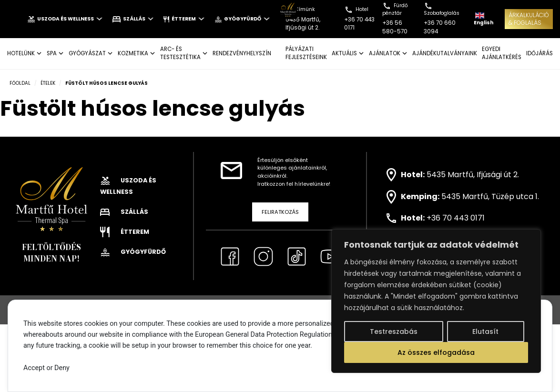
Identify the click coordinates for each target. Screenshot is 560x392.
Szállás (133, 19)
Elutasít (485, 332)
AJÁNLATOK (385, 53)
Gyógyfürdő (242, 19)
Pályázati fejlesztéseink (306, 53)
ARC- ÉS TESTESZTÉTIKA (180, 53)
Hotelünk (21, 53)
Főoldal (20, 83)
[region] (436, 301)
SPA (52, 53)
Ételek (48, 83)
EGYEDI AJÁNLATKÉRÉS (502, 53)
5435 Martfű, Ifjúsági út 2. (473, 174)
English (484, 19)
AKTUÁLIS (344, 53)
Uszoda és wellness (65, 19)
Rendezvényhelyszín (242, 53)
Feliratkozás (280, 212)
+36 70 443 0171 (456, 218)
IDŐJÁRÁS (540, 53)
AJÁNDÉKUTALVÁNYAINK (445, 53)
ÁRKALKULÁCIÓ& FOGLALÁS (529, 19)
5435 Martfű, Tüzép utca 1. (490, 196)
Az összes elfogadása (436, 352)
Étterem (184, 19)
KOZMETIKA (133, 53)
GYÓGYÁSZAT (87, 53)
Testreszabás (394, 332)
